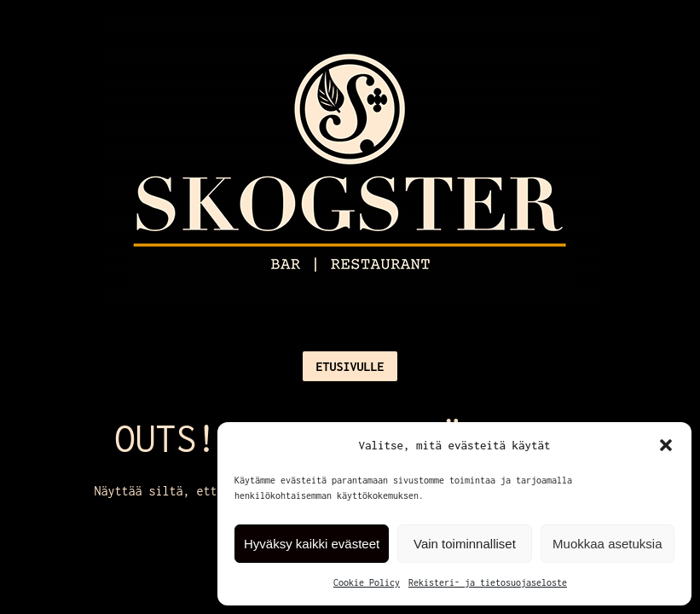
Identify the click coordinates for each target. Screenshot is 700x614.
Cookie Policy (367, 582)
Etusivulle (350, 366)
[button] (666, 445)
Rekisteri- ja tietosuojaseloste (488, 582)
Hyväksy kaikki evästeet (312, 544)
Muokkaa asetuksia (607, 544)
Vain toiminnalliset (465, 544)
